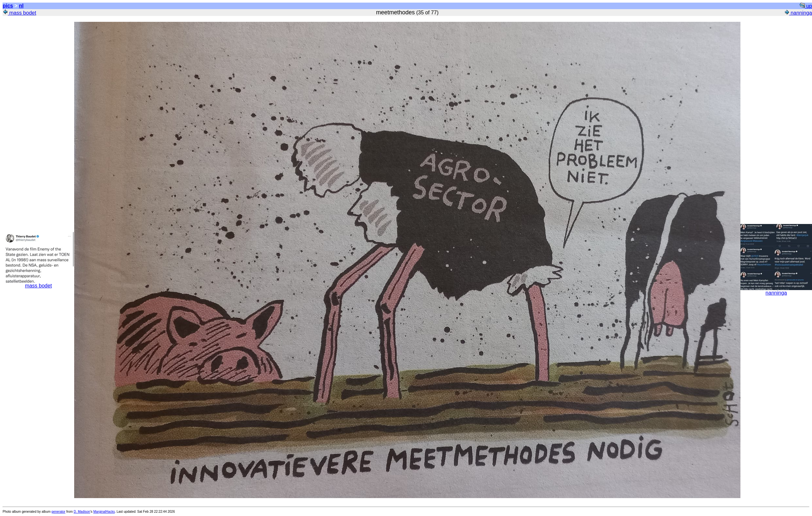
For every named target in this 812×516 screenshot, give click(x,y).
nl (21, 6)
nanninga (798, 13)
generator (58, 512)
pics (8, 6)
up (806, 6)
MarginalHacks (104, 512)
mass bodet (19, 13)
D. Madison (82, 512)
